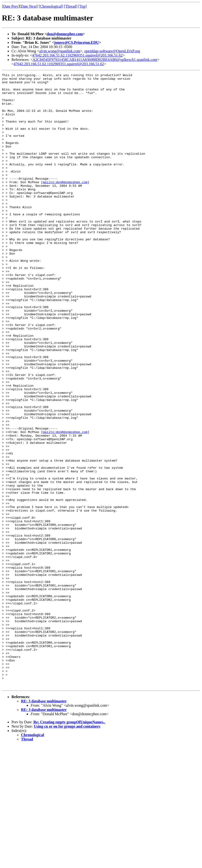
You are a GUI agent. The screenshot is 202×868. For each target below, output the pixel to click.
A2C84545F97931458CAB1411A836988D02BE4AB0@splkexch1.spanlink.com (95, 60)
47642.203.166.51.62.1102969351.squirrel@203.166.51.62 (77, 55)
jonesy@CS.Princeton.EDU (76, 42)
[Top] (82, 6)
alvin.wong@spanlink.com (60, 51)
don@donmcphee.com (65, 34)
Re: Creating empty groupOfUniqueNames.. (69, 845)
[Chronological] (51, 6)
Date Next (29, 6)
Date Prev (11, 6)
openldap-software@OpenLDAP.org (112, 51)
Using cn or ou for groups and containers (67, 849)
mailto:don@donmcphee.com (65, 204)
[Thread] (71, 6)
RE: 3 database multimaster (44, 824)
